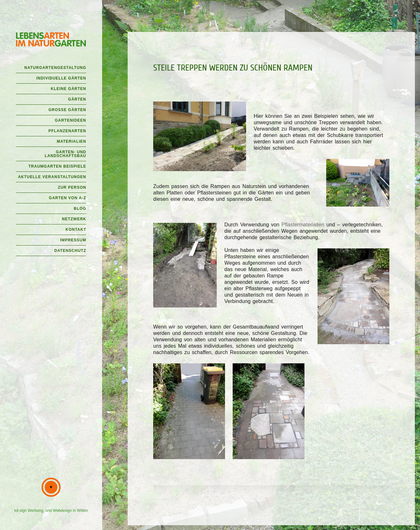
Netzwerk (74, 219)
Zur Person (72, 187)
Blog (80, 208)
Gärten (77, 99)
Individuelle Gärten (61, 78)
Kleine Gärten (68, 89)
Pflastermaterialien (303, 225)
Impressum (73, 240)
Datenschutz (70, 251)
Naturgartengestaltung (55, 68)
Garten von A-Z (67, 198)
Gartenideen (71, 120)
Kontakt (76, 230)
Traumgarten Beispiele (57, 166)
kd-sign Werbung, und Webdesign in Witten (51, 511)
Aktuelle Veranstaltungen (52, 177)
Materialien (71, 141)
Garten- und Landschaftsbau (65, 154)
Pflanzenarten (67, 131)
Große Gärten (67, 110)
